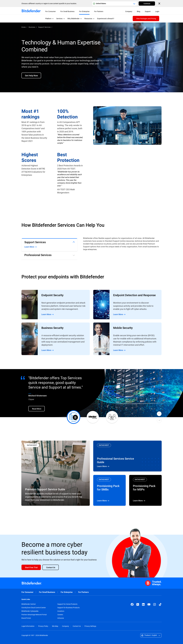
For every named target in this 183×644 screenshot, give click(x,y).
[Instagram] (155, 604)
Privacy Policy (43, 626)
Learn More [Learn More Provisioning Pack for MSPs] (145, 490)
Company (65, 626)
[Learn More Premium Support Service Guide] (56, 473)
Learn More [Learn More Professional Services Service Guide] (127, 456)
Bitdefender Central (28, 604)
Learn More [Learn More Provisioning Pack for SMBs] (109, 490)
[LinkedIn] (143, 604)
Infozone (61, 618)
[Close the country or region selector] (160, 4)
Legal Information (28, 626)
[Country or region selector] (114, 4)
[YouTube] (149, 604)
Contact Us (77, 626)
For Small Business (47, 592)
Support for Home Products (67, 604)
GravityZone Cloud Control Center (34, 608)
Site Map (55, 626)
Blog (139, 11)
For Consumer (27, 592)
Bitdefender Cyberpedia (30, 611)
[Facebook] (132, 604)
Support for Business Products (69, 608)
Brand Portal (26, 618)
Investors (61, 611)
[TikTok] (160, 604)
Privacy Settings (90, 626)
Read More (56, 305)
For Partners (83, 592)
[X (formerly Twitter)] (138, 604)
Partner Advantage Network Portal (34, 615)
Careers (60, 615)
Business (32, 27)
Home (24, 27)
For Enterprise (67, 592)
